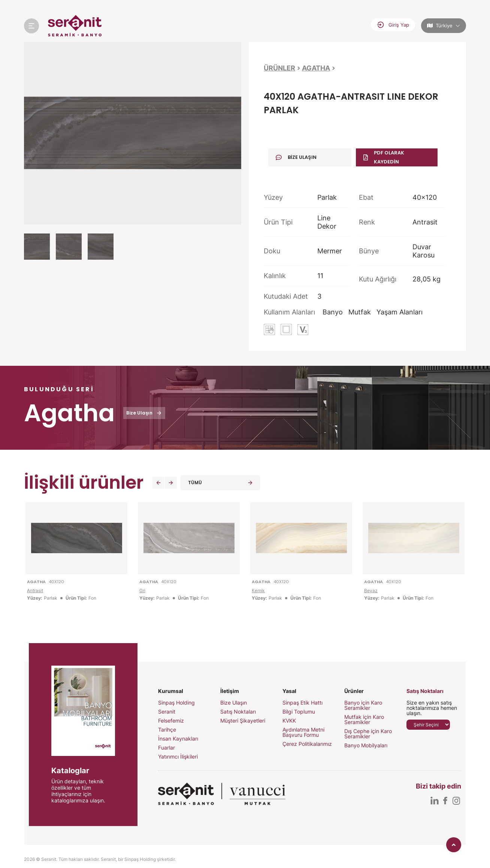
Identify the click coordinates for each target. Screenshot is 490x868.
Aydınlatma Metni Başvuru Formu (303, 732)
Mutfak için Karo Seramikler (364, 720)
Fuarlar (167, 748)
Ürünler (279, 68)
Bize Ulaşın (234, 703)
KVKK (289, 721)
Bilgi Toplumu (299, 712)
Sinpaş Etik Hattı (303, 703)
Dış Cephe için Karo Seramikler (368, 734)
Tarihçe (167, 730)
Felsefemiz (171, 721)
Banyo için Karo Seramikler (363, 705)
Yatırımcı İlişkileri (178, 757)
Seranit (167, 712)
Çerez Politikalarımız (307, 744)
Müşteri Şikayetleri (243, 721)
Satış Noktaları (238, 712)
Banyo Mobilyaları (366, 745)
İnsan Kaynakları (178, 739)
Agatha (316, 68)
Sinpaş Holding (176, 703)
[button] (158, 483)
